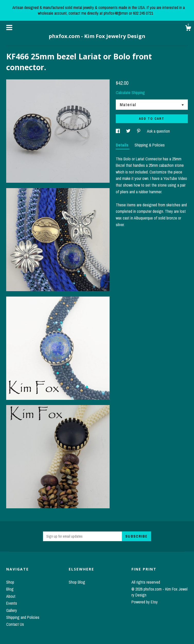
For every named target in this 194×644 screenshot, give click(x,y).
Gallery (12, 610)
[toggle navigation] (9, 27)
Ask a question (158, 131)
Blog (10, 589)
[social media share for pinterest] (139, 131)
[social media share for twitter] (129, 131)
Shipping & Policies (150, 145)
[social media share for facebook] (118, 131)
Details (123, 145)
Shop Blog (77, 582)
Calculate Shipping (130, 93)
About (11, 596)
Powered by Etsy (145, 602)
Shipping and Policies (23, 617)
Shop (10, 582)
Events (12, 603)
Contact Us (15, 624)
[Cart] (188, 29)
